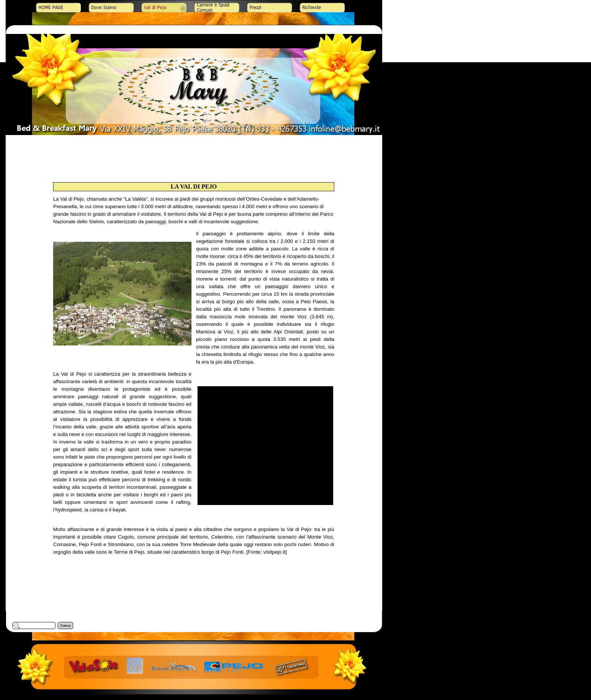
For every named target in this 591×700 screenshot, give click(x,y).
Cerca (65, 626)
